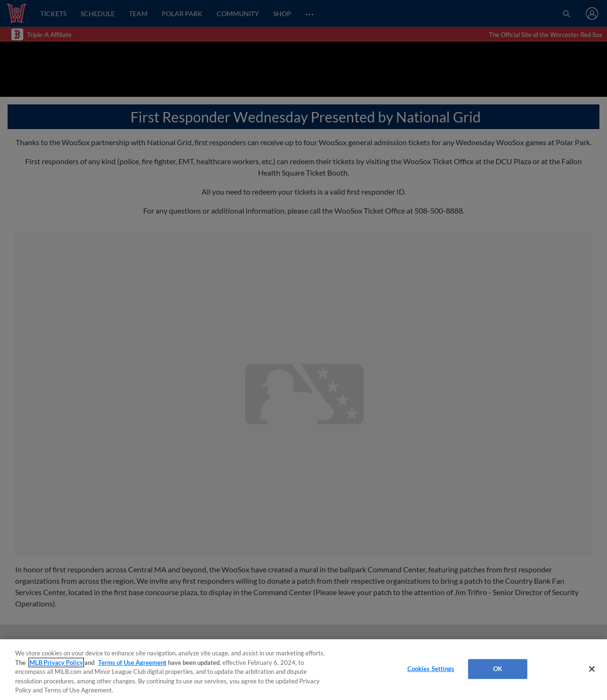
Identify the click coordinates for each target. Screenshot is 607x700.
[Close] (592, 669)
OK (498, 669)
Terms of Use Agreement (132, 663)
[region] (303, 670)
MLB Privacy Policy (56, 663)
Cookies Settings (431, 669)
